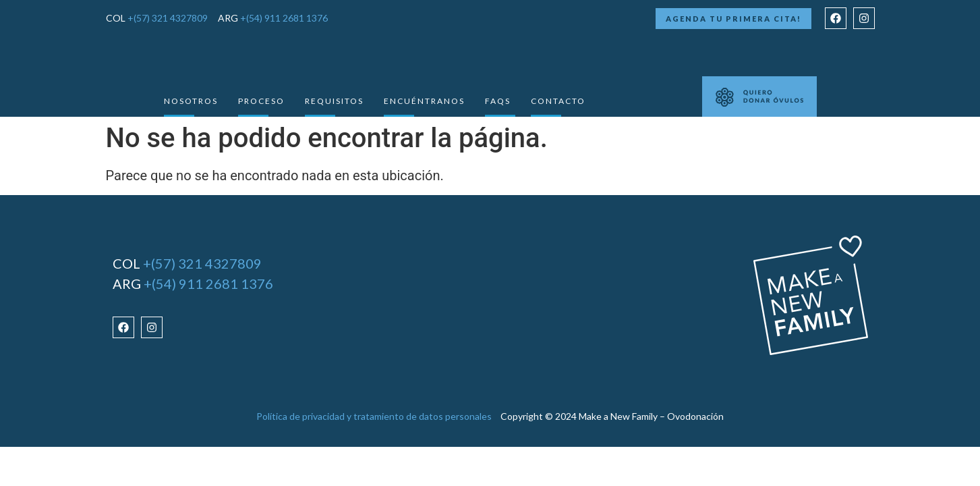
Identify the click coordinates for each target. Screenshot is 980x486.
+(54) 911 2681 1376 (284, 18)
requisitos (334, 101)
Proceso (261, 101)
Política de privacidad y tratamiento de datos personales (374, 416)
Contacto (558, 101)
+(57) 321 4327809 (168, 18)
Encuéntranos (424, 101)
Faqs (498, 101)
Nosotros (191, 101)
